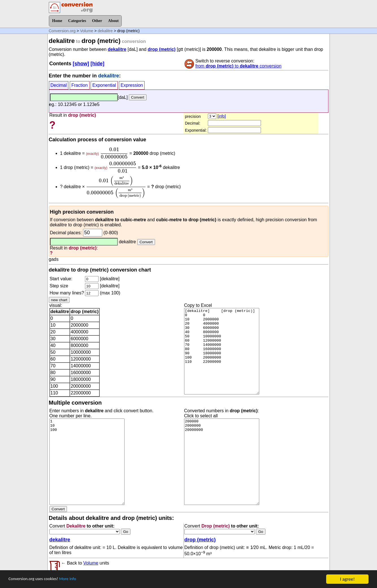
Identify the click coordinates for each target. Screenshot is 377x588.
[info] (222, 116)
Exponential (104, 85)
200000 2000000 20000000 (222, 462)
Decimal (59, 85)
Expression (132, 85)
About (113, 21)
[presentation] (114, 153)
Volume (87, 31)
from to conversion (238, 66)
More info (75, 579)
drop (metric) (162, 49)
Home (57, 21)
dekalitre (105, 31)
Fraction (80, 85)
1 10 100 (87, 462)
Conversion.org (62, 31)
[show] (81, 64)
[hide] (98, 64)
